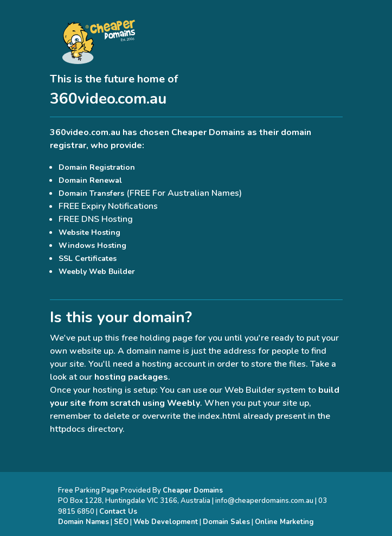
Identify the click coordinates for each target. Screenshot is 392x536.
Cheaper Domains (208, 132)
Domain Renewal (90, 180)
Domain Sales (226, 522)
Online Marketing (284, 522)
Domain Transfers (91, 193)
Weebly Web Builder (97, 272)
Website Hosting (89, 232)
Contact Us (118, 512)
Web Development (166, 522)
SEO (121, 522)
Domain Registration (97, 167)
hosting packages (131, 377)
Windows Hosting (92, 245)
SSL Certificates (88, 259)
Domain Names (83, 522)
